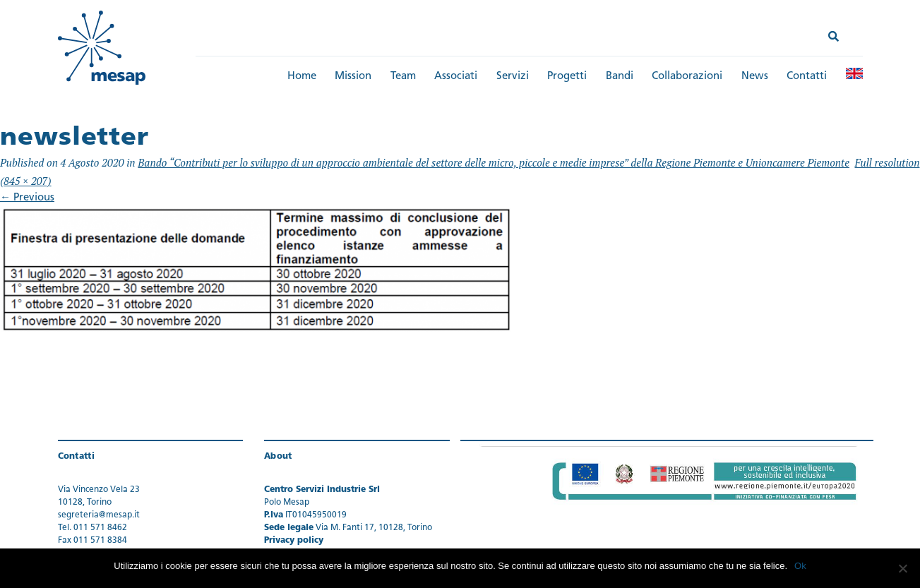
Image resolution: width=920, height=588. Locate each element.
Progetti (567, 77)
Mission (353, 77)
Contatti (807, 77)
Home (302, 77)
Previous (27, 198)
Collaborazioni (687, 77)
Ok (800, 566)
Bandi (620, 77)
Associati (456, 77)
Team (403, 77)
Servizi (513, 77)
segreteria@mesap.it (99, 515)
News (755, 77)
